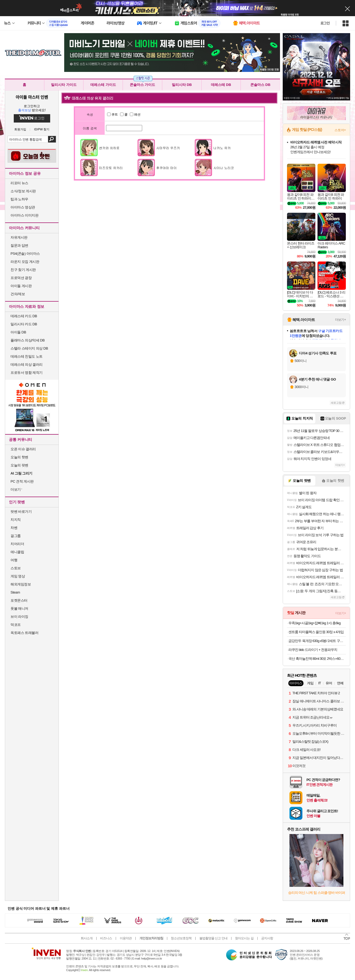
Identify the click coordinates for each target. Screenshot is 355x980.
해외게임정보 (21, 584)
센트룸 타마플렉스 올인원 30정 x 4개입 (316, 632)
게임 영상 (18, 576)
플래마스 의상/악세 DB (28, 340)
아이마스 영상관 (23, 207)
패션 (135, 114)
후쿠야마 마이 (166, 168)
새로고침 (336, 403)
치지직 (16, 520)
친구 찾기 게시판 (23, 270)
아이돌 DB (18, 332)
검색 (52, 139)
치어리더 (17, 544)
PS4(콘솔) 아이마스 (25, 254)
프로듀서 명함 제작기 (27, 373)
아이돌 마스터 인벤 (32, 97)
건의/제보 (18, 294)
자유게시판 (19, 237)
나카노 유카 (222, 148)
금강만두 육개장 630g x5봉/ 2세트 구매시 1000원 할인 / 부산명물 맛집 (317, 641)
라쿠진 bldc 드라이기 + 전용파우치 (313, 650)
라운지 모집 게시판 (25, 262)
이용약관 (126, 938)
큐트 (112, 114)
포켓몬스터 (19, 600)
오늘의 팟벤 (19, 465)
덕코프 (16, 625)
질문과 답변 (19, 245)
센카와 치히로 (109, 148)
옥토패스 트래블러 (24, 633)
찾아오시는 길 (244, 938)
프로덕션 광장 (21, 278)
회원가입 (20, 129)
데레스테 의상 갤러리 (27, 365)
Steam (15, 592)
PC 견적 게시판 (22, 481)
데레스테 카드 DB (24, 316)
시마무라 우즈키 (168, 148)
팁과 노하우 (19, 199)
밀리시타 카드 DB (24, 324)
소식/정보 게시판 (23, 191)
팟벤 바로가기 (21, 512)
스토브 (16, 568)
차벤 (14, 528)
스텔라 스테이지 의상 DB (29, 348)
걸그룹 (16, 536)
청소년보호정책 (181, 938)
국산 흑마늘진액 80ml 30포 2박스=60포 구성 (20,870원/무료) (317, 659)
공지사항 (267, 938)
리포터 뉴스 (19, 183)
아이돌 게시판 (21, 286)
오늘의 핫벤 (19, 457)
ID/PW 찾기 (42, 129)
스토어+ (340, 130)
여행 (14, 560)
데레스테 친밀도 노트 (27, 356)
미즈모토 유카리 (111, 168)
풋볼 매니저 (19, 608)
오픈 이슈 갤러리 (23, 449)
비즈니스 (106, 938)
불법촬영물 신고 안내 (213, 938)
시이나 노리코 (224, 168)
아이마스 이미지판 (24, 215)
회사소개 (87, 938)
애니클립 (17, 552)
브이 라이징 (19, 617)
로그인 (325, 23)
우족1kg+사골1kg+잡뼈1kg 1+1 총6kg (314, 623)
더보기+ (340, 320)
